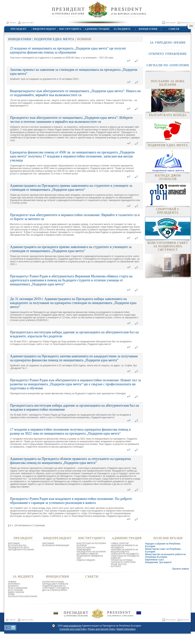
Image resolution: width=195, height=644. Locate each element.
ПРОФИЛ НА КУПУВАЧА (122, 560)
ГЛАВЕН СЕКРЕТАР (120, 543)
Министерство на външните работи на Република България (165, 556)
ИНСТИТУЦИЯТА (70, 29)
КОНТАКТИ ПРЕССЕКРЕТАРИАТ (23, 597)
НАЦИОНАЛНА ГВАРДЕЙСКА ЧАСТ (90, 557)
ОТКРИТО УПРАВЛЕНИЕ (168, 54)
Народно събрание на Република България (163, 545)
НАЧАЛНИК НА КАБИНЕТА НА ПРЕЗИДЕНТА (124, 547)
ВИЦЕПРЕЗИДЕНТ (44, 29)
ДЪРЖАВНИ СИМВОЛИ (87, 554)
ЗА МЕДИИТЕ (122, 29)
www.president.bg (72, 626)
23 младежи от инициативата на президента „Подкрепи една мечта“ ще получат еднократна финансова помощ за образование (68, 50)
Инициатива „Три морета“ (159, 562)
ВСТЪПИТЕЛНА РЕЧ (17, 545)
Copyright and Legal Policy (73, 629)
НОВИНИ (12, 582)
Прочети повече (181, 569)
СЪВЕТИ (174, 29)
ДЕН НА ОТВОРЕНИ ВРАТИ (55, 590)
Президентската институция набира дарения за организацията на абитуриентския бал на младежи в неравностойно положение (75, 407)
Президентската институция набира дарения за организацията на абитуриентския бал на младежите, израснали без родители (74, 334)
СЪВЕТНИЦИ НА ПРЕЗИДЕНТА (125, 556)
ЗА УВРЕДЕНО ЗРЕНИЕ (168, 43)
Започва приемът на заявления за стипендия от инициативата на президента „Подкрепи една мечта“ (74, 72)
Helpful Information (126, 629)
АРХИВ (11, 594)
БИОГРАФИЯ (14, 543)
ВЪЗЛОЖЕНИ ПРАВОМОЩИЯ (56, 545)
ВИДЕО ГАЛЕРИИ (16, 592)
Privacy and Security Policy (101, 629)
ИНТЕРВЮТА (14, 584)
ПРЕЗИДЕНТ (18, 29)
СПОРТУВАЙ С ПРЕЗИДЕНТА (56, 588)
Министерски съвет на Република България (163, 550)
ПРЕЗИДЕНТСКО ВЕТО (19, 548)
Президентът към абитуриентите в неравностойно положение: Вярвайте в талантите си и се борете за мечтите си (75, 217)
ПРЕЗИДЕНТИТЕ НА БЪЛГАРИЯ (91, 552)
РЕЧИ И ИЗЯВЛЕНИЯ (18, 588)
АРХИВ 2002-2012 (119, 564)
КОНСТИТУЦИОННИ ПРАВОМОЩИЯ (86, 549)
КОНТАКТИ (116, 566)
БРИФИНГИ (13, 586)
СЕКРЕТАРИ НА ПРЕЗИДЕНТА (125, 554)
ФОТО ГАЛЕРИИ (15, 590)
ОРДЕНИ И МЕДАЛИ (86, 560)
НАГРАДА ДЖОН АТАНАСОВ (55, 584)
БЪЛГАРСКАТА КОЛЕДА (53, 582)
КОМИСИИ (116, 558)
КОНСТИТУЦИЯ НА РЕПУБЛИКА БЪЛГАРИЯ (91, 544)
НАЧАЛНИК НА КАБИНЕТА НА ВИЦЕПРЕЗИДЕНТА (124, 551)
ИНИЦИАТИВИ (148, 29)
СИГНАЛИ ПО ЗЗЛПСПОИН (168, 65)
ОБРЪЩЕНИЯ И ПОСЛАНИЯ (21, 550)
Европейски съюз (154, 560)
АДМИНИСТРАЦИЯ (96, 29)
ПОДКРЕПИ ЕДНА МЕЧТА (54, 39)
